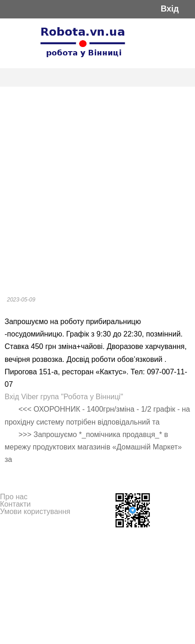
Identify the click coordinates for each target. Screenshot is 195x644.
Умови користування (35, 511)
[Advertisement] (97, 189)
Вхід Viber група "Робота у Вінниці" (64, 397)
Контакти (15, 504)
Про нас (14, 497)
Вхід (170, 9)
